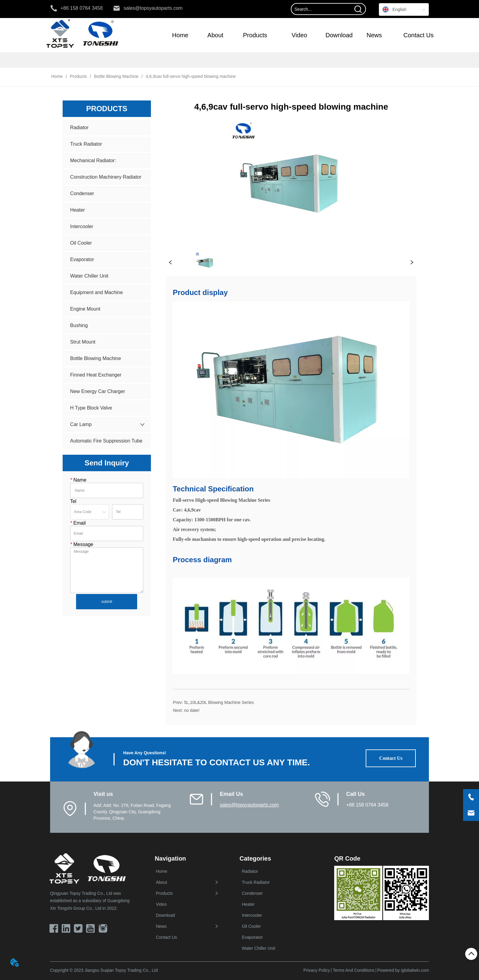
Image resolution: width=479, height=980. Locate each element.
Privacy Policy (317, 970)
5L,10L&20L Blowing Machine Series (219, 702)
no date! (192, 710)
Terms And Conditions (353, 970)
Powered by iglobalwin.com (403, 970)
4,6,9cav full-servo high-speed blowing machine (190, 76)
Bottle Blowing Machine (116, 76)
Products (78, 76)
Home (57, 76)
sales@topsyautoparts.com (249, 805)
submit (107, 602)
